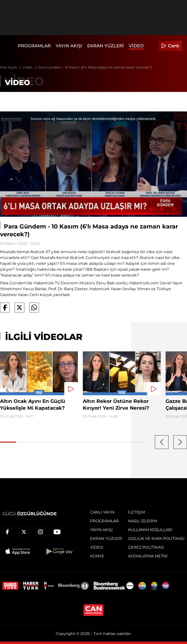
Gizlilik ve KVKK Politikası (156, 539)
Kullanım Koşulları (150, 530)
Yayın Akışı (69, 46)
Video (136, 46)
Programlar (34, 46)
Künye (97, 556)
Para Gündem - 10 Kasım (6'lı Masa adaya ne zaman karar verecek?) (95, 67)
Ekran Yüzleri (106, 46)
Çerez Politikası (146, 547)
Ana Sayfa (11, 67)
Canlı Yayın (102, 512)
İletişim (136, 512)
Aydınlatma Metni (148, 556)
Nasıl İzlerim (143, 521)
